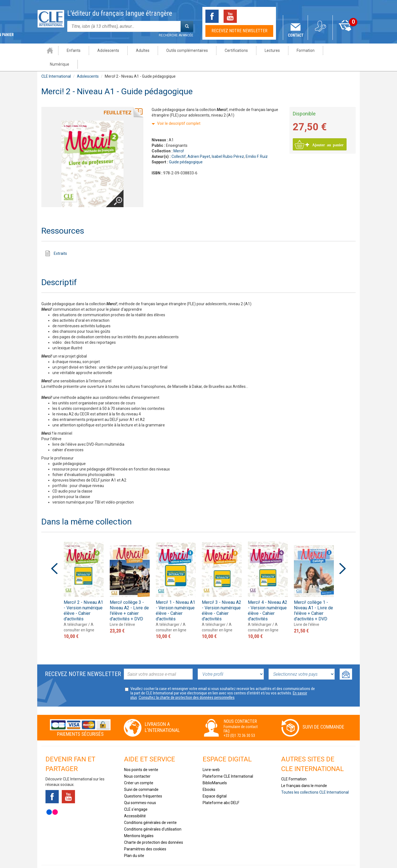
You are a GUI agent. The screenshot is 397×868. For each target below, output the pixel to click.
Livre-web (211, 756)
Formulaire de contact (241, 713)
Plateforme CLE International (228, 762)
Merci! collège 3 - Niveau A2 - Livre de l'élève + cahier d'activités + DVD (129, 597)
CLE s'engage (136, 796)
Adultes (138, 50)
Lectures (268, 50)
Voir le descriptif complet (179, 110)
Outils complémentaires (183, 50)
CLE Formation (294, 765)
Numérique (337, 50)
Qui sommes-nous (140, 789)
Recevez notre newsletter (239, 31)
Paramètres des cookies (145, 835)
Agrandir (113, 179)
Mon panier (345, 35)
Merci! (179, 137)
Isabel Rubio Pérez (228, 143)
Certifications (232, 50)
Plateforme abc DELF (221, 789)
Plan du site (134, 842)
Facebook (212, 16)
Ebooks (209, 776)
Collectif (179, 143)
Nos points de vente (141, 756)
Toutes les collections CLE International (315, 778)
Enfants (69, 50)
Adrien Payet (199, 143)
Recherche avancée (176, 35)
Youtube (230, 16)
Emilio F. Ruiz (257, 143)
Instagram (267, 16)
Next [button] (343, 555)
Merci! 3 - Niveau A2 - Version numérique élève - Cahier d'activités (222, 597)
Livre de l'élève (122, 611)
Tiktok (248, 16)
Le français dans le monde (304, 772)
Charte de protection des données (154, 829)
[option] (84, 576)
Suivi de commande (323, 713)
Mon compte (320, 35)
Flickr (52, 798)
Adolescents (104, 50)
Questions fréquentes (143, 782)
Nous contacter (137, 762)
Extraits (60, 240)
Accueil (45, 50)
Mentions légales (139, 822)
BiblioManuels (215, 769)
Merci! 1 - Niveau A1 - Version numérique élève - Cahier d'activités (175, 597)
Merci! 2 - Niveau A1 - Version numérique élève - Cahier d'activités (83, 597)
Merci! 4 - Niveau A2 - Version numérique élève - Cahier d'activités (268, 597)
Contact (296, 35)
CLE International (56, 63)
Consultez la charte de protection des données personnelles (187, 684)
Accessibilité (135, 802)
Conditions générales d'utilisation (153, 815)
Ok (346, 660)
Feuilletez (118, 99)
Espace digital (215, 782)
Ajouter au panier (325, 131)
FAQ (227, 717)
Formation (301, 50)
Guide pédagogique (186, 148)
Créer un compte (139, 769)
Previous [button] (54, 555)
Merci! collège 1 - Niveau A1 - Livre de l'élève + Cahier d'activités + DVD (313, 597)
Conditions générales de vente (150, 809)
